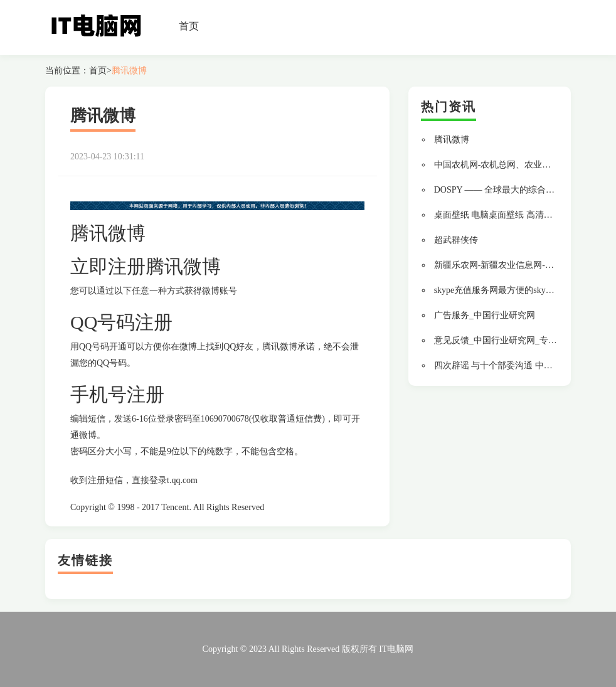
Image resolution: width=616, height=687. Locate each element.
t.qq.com (182, 480)
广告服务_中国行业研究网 (485, 315)
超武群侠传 (456, 240)
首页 (189, 26)
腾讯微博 (129, 71)
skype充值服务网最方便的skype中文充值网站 (520, 290)
